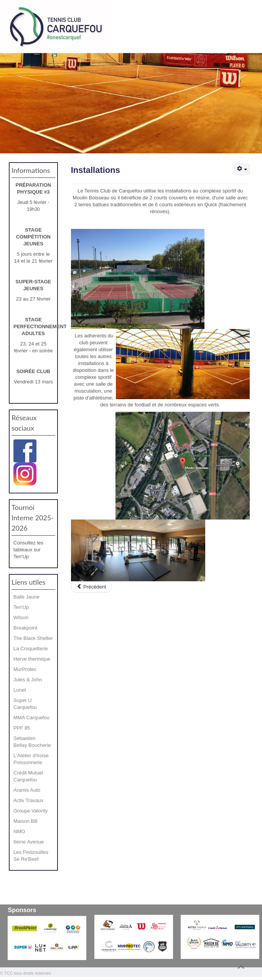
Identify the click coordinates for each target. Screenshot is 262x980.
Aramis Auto (27, 790)
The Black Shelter (33, 638)
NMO (19, 831)
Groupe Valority (30, 811)
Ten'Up (21, 607)
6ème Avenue (29, 842)
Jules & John (28, 680)
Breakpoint (25, 628)
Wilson (21, 617)
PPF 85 (22, 728)
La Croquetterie (31, 649)
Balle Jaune (26, 597)
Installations (96, 170)
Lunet (20, 690)
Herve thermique (32, 659)
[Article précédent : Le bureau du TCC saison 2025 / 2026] (91, 587)
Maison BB (26, 821)
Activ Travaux (28, 800)
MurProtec (25, 669)
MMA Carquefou (31, 718)
